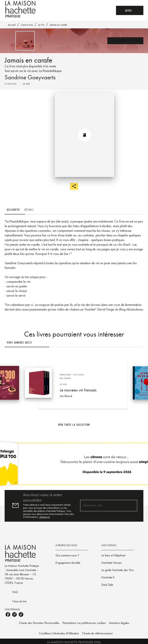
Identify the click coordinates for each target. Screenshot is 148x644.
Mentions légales (126, 639)
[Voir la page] (74, 475)
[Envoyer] (133, 515)
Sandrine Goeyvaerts (34, 77)
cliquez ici (47, 528)
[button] (117, 41)
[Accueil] (21, 9)
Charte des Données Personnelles (34, 639)
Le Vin (42, 25)
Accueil (12, 25)
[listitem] (8, 631)
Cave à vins (27, 25)
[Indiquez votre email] (104, 515)
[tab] (18, 210)
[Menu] (128, 10)
